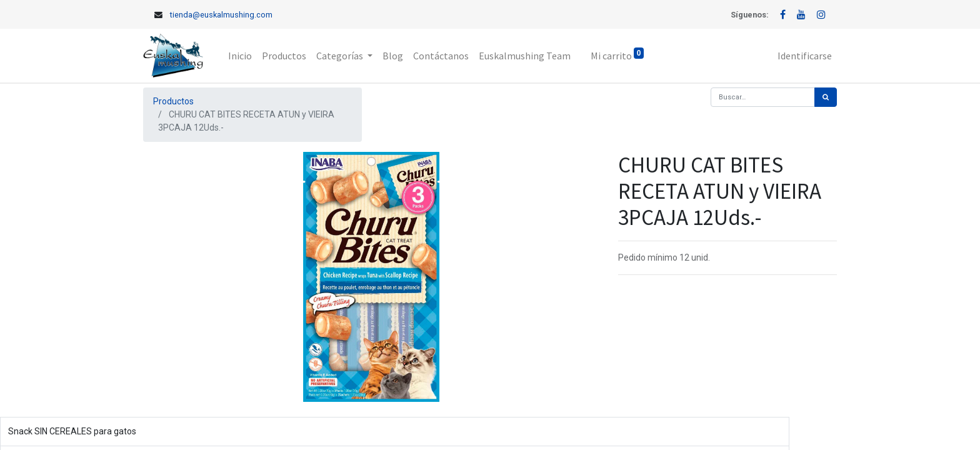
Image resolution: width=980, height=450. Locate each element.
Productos (173, 101)
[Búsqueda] (826, 97)
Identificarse (805, 56)
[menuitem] (240, 56)
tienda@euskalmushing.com (221, 15)
